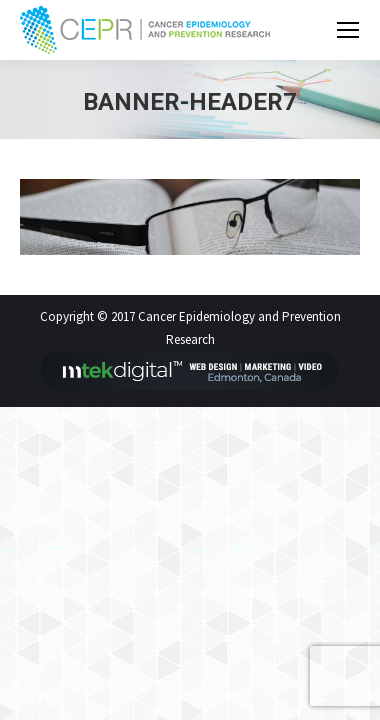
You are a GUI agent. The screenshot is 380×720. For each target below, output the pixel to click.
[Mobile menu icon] (348, 30)
